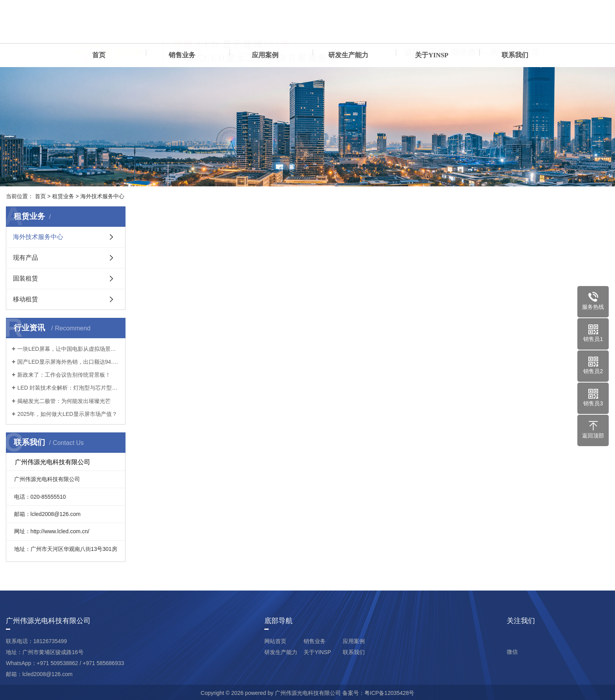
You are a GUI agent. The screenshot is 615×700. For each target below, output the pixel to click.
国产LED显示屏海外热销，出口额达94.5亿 (68, 362)
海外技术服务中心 (102, 196)
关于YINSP (432, 55)
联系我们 (515, 55)
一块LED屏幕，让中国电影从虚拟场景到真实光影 (68, 349)
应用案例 (265, 55)
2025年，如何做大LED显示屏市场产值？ (67, 414)
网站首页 (275, 641)
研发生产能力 (348, 55)
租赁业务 (63, 196)
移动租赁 (25, 299)
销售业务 (182, 55)
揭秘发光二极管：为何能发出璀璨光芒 (64, 401)
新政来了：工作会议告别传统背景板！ (64, 375)
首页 (99, 55)
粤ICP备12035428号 (389, 693)
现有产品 (25, 258)
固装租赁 (25, 278)
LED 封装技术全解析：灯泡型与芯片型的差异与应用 (68, 388)
